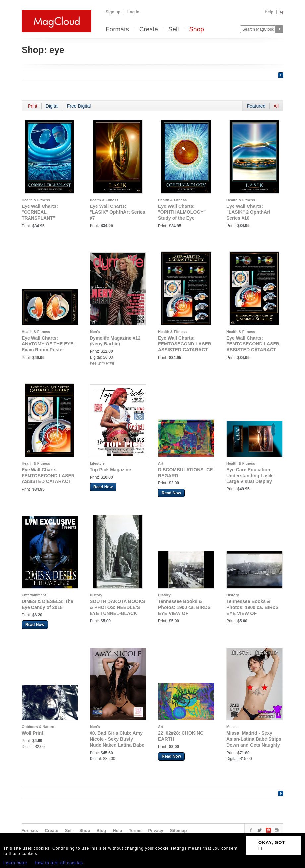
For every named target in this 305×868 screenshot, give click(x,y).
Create (149, 30)
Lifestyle (97, 463)
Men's (95, 332)
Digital (52, 106)
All (276, 106)
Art (161, 463)
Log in (133, 12)
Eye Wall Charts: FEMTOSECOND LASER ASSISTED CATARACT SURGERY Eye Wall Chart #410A (253, 350)
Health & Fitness (36, 200)
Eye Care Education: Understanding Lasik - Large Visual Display (251, 476)
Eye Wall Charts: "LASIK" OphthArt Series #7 (118, 212)
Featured (256, 106)
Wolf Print (32, 733)
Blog (101, 830)
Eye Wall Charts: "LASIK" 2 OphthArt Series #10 (248, 212)
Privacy (156, 830)
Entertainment (34, 595)
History (96, 595)
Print (33, 106)
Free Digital (79, 106)
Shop (196, 30)
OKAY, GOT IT (272, 845)
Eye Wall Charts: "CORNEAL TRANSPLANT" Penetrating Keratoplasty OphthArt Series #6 (49, 218)
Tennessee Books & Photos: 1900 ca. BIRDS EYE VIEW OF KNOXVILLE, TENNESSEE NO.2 (253, 613)
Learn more (15, 863)
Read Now (103, 487)
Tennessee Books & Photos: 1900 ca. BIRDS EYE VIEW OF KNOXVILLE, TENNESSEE (184, 613)
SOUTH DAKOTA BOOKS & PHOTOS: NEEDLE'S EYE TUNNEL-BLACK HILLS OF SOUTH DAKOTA (117, 613)
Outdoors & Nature (38, 727)
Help (269, 12)
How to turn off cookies (59, 863)
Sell (174, 30)
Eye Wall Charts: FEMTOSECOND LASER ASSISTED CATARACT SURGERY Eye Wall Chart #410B (48, 481)
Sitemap (179, 830)
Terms (135, 830)
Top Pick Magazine (110, 470)
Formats (117, 30)
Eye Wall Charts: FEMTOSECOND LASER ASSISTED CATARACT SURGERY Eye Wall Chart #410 (185, 350)
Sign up (113, 12)
